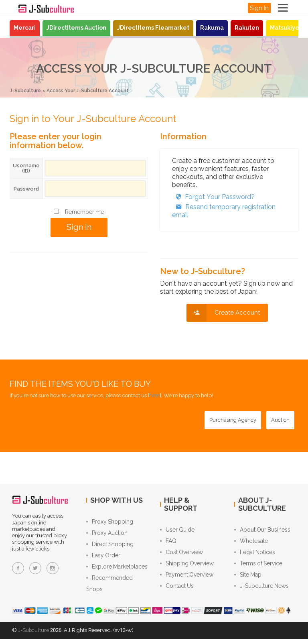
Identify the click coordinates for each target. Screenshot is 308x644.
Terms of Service (258, 566)
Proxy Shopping (110, 522)
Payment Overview (187, 578)
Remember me (84, 211)
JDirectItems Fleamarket (153, 28)
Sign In (259, 8)
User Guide (177, 530)
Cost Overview (181, 554)
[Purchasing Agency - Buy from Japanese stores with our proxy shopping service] (233, 420)
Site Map (248, 578)
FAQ (168, 542)
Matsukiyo (284, 28)
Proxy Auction (107, 534)
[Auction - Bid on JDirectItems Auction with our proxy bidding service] (280, 420)
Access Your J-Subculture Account (94, 90)
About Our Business (262, 530)
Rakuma (212, 28)
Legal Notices (255, 554)
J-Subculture (26, 90)
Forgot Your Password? (213, 196)
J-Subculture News (261, 590)
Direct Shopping (110, 546)
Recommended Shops (109, 588)
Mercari (25, 28)
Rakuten (247, 28)
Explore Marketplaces (117, 570)
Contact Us (177, 590)
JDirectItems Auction (76, 28)
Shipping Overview (187, 566)
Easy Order (103, 558)
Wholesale (251, 542)
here (155, 395)
